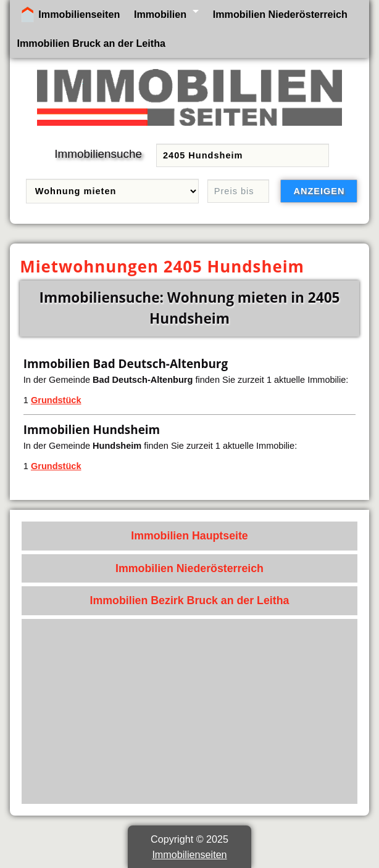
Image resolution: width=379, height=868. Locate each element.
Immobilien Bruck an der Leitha (91, 43)
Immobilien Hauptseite (190, 536)
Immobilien (160, 14)
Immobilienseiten (79, 14)
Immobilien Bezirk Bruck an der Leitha (190, 600)
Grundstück (56, 400)
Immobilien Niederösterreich (280, 14)
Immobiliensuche (98, 154)
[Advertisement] (190, 711)
